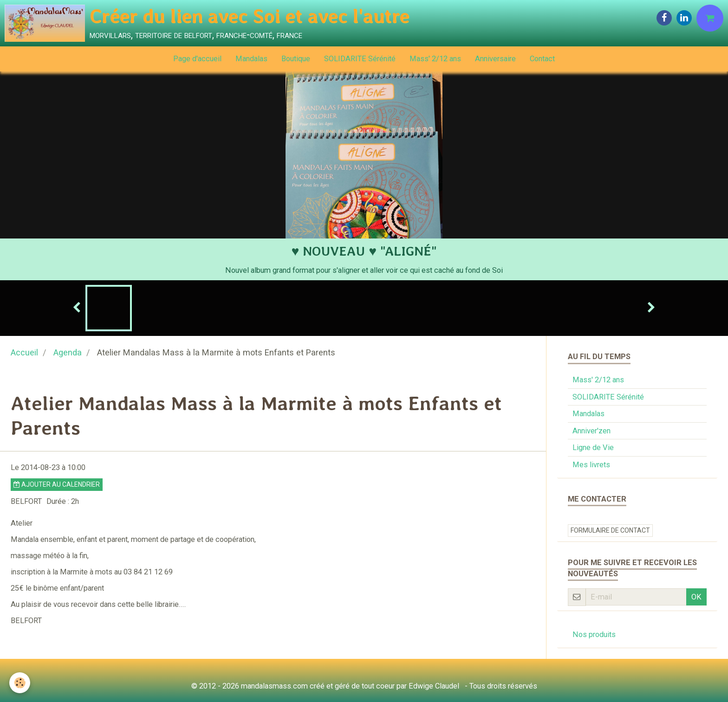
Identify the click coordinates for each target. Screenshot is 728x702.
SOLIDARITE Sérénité (360, 59)
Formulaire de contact (610, 530)
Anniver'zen (591, 431)
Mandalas (251, 59)
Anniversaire (495, 59)
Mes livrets (591, 465)
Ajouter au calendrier (57, 484)
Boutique (296, 59)
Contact (542, 59)
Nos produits (594, 634)
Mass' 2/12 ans (435, 59)
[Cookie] (20, 683)
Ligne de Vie (593, 448)
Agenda (68, 352)
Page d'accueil (197, 59)
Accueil (24, 352)
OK (696, 597)
